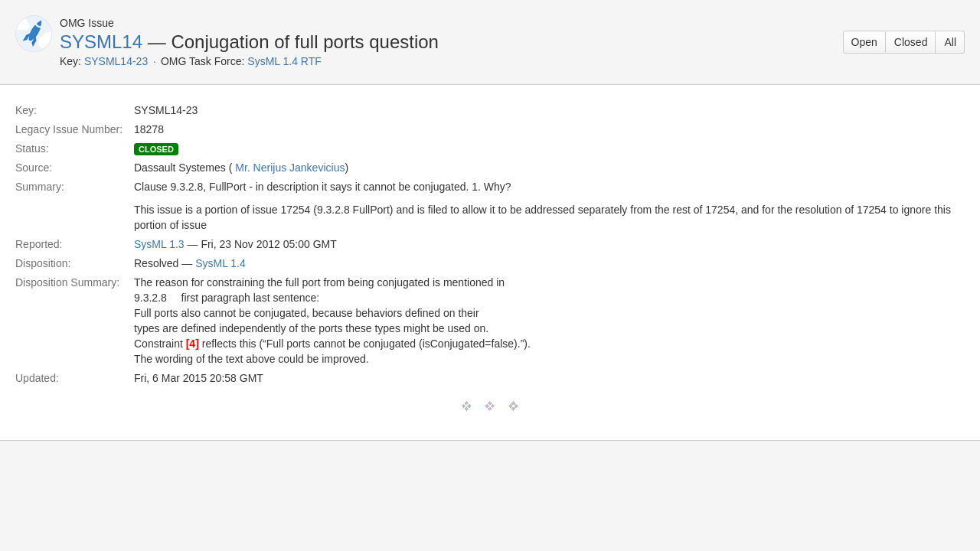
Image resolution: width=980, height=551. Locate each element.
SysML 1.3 (159, 244)
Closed (911, 42)
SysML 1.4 (220, 263)
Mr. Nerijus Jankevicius (290, 168)
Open (864, 42)
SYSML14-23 (116, 61)
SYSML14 (101, 42)
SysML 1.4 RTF (284, 61)
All (950, 42)
